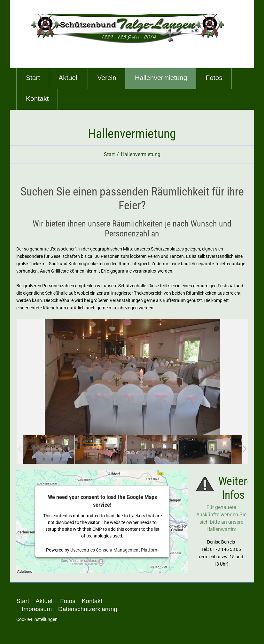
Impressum (37, 609)
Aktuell (69, 78)
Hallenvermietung (161, 78)
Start (33, 78)
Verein (107, 78)
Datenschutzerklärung (88, 609)
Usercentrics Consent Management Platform (114, 550)
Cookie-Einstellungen (37, 619)
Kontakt (37, 98)
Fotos (214, 78)
